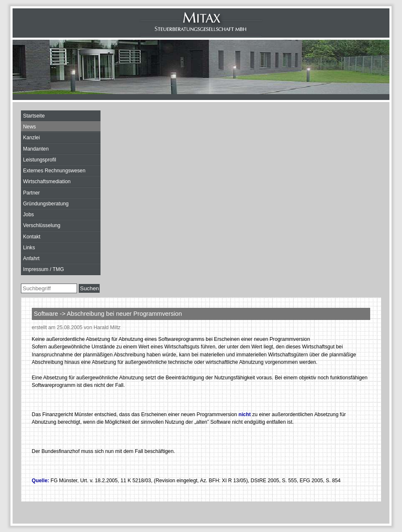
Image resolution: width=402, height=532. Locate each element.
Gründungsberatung (46, 204)
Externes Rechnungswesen (54, 171)
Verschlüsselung (42, 225)
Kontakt (32, 237)
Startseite (34, 116)
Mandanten (36, 149)
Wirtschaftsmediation (47, 182)
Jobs (28, 215)
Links (29, 248)
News (30, 127)
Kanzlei (31, 138)
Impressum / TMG (44, 269)
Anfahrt (31, 258)
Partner (31, 193)
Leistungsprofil (40, 160)
